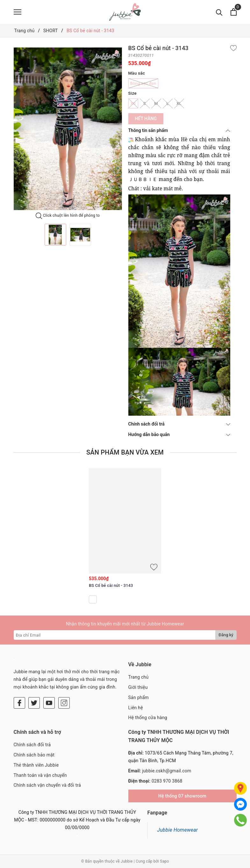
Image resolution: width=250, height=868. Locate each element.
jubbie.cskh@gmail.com (167, 771)
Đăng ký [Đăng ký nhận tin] (226, 635)
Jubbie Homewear (178, 830)
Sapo (164, 861)
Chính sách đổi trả (179, 424)
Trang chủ (139, 677)
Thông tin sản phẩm (179, 130)
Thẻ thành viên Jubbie (36, 765)
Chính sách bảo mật (34, 755)
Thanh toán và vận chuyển (40, 775)
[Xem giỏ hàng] (234, 12)
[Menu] (18, 12)
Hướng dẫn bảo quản (179, 434)
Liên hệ (136, 708)
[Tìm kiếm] (219, 12)
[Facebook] (19, 703)
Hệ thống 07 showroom (182, 796)
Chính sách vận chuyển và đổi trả (47, 785)
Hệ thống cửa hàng (148, 718)
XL (179, 103)
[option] (68, 129)
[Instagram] (64, 703)
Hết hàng (146, 119)
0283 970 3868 (167, 781)
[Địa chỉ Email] (115, 635)
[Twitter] (34, 703)
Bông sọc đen (143, 83)
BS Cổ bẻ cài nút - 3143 (111, 585)
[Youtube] (49, 703)
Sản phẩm (139, 697)
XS (133, 103)
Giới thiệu (138, 687)
